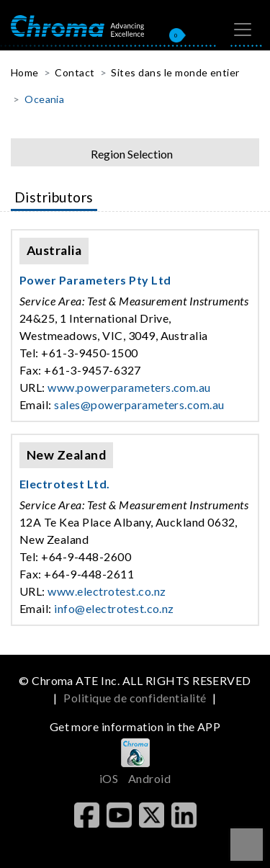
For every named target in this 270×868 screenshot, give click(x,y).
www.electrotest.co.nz (107, 591)
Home (25, 72)
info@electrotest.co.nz (114, 608)
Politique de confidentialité (135, 698)
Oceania (44, 99)
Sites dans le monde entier (175, 72)
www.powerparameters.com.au (129, 387)
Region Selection (132, 154)
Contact (75, 72)
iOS (109, 778)
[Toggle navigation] (243, 30)
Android (149, 778)
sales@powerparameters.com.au (139, 404)
